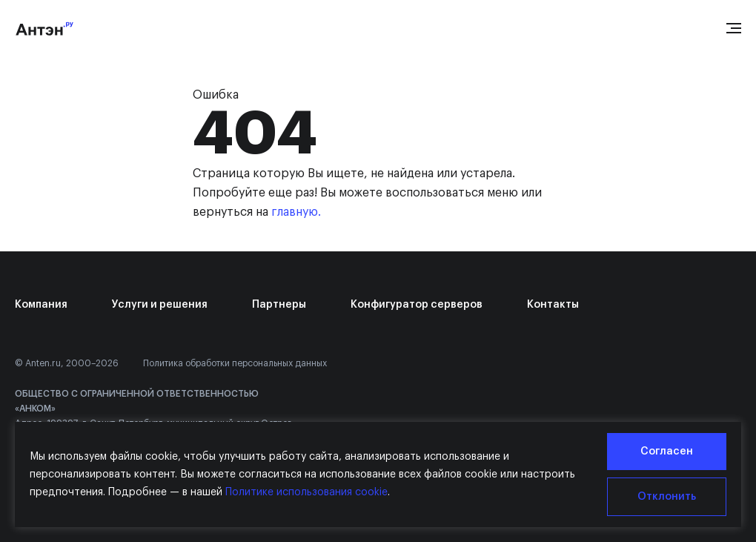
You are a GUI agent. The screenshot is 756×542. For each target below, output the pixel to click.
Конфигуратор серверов (417, 305)
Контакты (553, 305)
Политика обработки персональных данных (235, 363)
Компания (41, 305)
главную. (296, 212)
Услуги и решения (160, 305)
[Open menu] (734, 28)
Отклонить (667, 497)
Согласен (667, 452)
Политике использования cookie (306, 492)
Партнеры (279, 305)
